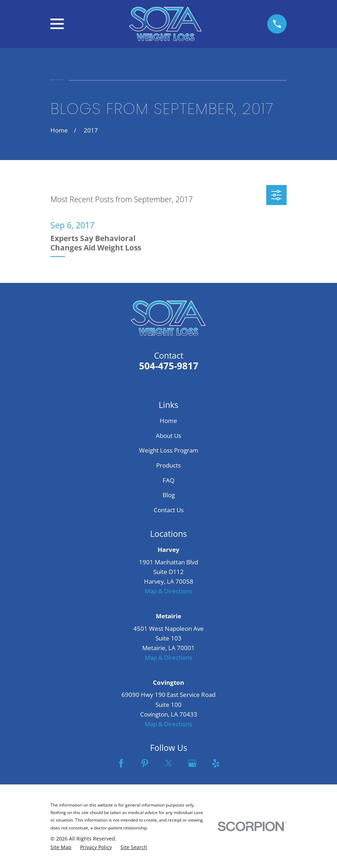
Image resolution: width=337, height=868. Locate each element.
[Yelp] (216, 763)
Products (168, 465)
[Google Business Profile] (192, 763)
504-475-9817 (169, 366)
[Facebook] (121, 763)
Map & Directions (168, 591)
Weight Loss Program (169, 450)
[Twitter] (169, 763)
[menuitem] (61, 847)
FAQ (168, 480)
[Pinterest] (145, 763)
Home (168, 421)
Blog (169, 495)
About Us (168, 436)
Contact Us (169, 510)
